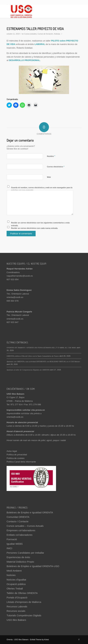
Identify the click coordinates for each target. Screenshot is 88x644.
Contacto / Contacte (18, 521)
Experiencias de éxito (18, 557)
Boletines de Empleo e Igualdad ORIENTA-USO (33, 566)
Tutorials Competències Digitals (24, 615)
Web (49, 177)
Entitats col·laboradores (20, 535)
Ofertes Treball (15, 589)
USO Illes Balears (16, 620)
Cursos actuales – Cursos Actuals (25, 526)
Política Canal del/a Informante (21, 462)
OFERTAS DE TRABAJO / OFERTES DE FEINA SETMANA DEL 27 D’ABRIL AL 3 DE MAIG (41, 348)
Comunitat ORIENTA (18, 517)
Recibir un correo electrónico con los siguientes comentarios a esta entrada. (40, 224)
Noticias (57, 34)
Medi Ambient (14, 571)
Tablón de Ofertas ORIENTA (22, 593)
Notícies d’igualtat (16, 580)
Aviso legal (12, 451)
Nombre (51, 156)
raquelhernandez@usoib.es (20, 276)
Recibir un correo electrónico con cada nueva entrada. (35, 228)
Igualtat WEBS (15, 544)
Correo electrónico (56, 167)
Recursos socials (16, 611)
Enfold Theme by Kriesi (39, 640)
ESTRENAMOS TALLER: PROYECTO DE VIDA (35, 29)
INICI (9, 548)
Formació (12, 539)
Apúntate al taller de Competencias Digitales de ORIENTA (28, 370)
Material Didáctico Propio (20, 562)
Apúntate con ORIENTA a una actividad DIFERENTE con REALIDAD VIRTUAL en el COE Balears (43, 361)
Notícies (11, 575)
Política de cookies (15, 458)
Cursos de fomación (45, 34)
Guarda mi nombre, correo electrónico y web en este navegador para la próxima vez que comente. (42, 189)
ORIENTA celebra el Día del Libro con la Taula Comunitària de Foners (33, 356)
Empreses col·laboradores (21, 530)
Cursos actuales (30, 34)
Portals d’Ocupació (17, 597)
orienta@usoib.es (15, 297)
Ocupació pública (16, 584)
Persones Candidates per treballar (25, 553)
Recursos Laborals (17, 606)
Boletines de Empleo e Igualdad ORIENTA (30, 512)
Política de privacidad (17, 455)
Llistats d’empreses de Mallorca (24, 602)
